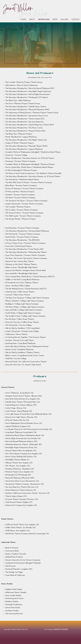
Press (55, 20)
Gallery (65, 20)
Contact (76, 20)
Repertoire (44, 20)
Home (23, 20)
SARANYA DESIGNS (61, 629)
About (32, 20)
